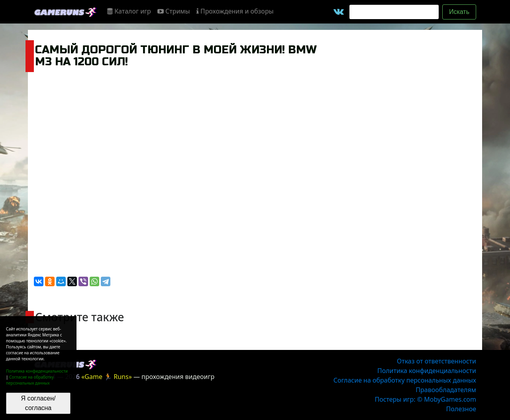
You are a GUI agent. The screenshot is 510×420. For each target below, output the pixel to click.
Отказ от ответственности (436, 361)
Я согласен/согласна (38, 403)
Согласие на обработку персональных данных (30, 380)
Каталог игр (129, 11)
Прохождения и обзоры (235, 11)
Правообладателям (446, 390)
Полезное (461, 409)
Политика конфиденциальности (37, 371)
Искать (459, 12)
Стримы (174, 11)
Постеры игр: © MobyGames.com (425, 399)
